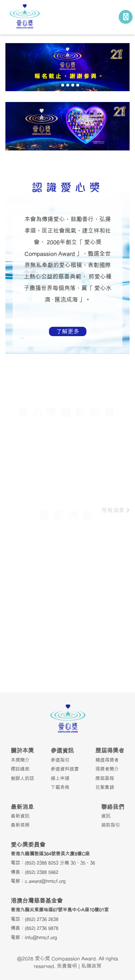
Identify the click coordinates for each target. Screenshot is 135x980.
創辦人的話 (22, 778)
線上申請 (60, 778)
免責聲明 (67, 966)
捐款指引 (111, 825)
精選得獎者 (107, 760)
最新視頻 (20, 825)
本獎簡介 (20, 760)
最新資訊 (20, 816)
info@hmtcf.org (41, 937)
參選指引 (60, 760)
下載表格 (60, 787)
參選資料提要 (65, 769)
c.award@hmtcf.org (45, 881)
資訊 (106, 816)
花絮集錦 (105, 787)
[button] (58, 85)
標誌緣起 (20, 769)
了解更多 (68, 331)
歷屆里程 (105, 778)
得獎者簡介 (107, 769)
